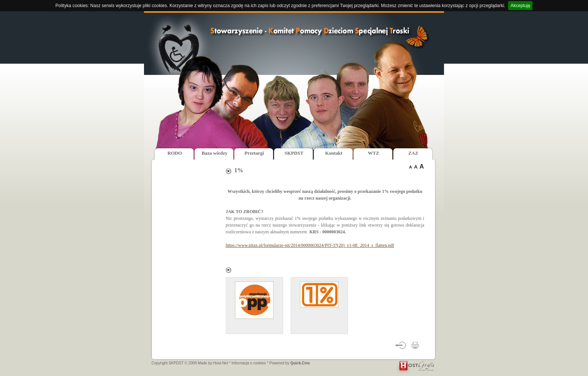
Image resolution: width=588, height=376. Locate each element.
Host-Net (221, 363)
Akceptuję (520, 6)
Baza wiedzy (215, 153)
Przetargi (254, 153)
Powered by (290, 363)
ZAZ (413, 153)
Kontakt (334, 153)
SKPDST (294, 153)
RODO (175, 153)
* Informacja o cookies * (249, 363)
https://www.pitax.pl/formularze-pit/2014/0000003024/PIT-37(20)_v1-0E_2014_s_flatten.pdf (310, 245)
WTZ (373, 153)
